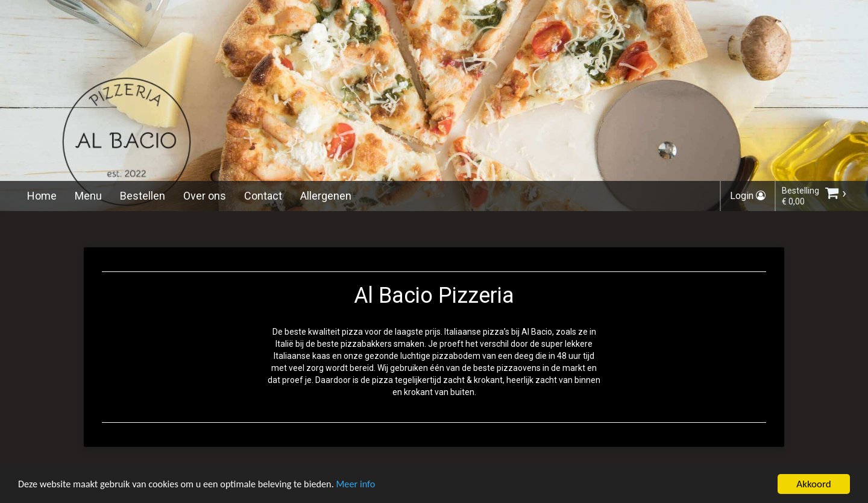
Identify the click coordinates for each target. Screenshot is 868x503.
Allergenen (326, 196)
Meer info (371, 488)
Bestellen (143, 196)
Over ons (205, 196)
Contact (263, 196)
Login (748, 196)
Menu (88, 196)
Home (42, 196)
